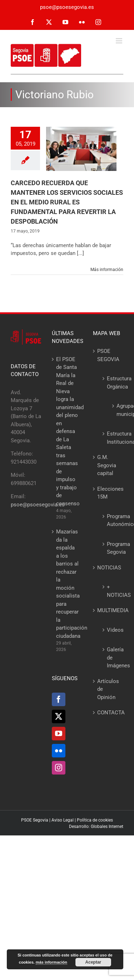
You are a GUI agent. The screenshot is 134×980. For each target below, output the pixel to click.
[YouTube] (59, 734)
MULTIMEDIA (108, 610)
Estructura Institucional (111, 438)
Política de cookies (95, 820)
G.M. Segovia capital (107, 465)
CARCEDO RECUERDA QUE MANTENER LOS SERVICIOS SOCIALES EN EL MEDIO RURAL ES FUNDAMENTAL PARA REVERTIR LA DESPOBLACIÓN (67, 202)
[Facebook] (59, 699)
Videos (111, 630)
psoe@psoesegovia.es (67, 7)
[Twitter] (59, 716)
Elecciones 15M (108, 493)
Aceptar (93, 962)
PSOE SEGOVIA (108, 355)
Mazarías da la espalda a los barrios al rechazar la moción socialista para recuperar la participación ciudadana (67, 584)
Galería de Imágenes (111, 658)
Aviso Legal (63, 820)
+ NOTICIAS (111, 591)
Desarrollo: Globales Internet (96, 827)
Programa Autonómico (111, 520)
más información (51, 962)
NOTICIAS (108, 568)
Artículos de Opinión (108, 689)
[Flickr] (59, 751)
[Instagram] (59, 768)
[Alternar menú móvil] (120, 41)
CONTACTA (108, 713)
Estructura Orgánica (111, 383)
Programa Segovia (111, 548)
